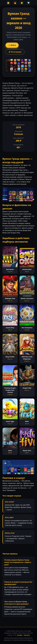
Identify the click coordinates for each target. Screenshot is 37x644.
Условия (20, 635)
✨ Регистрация (15, 52)
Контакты (27, 635)
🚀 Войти (12, 45)
